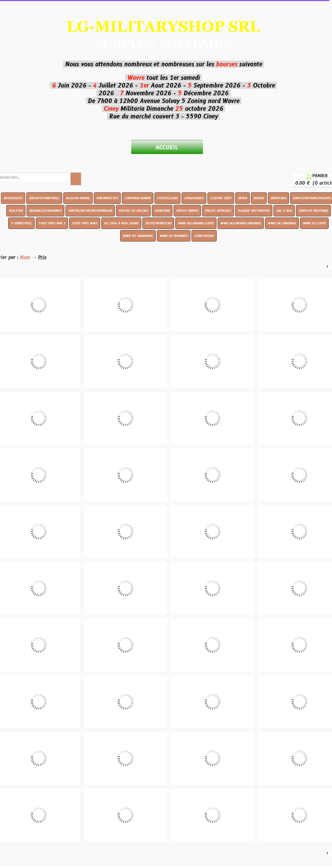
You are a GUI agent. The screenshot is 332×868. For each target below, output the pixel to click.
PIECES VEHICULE (218, 211)
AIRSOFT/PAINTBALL (44, 198)
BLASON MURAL (78, 198)
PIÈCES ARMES (187, 211)
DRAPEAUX (278, 198)
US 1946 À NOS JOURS (121, 223)
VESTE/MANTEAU (158, 223)
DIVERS (259, 198)
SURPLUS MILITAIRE (313, 211)
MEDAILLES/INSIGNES (45, 211)
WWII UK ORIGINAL (282, 223)
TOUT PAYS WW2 (85, 223)
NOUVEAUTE (13, 198)
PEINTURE (162, 211)
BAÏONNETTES (107, 198)
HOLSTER (16, 211)
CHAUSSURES (194, 198)
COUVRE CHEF (221, 198)
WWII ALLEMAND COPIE (196, 223)
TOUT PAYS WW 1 (52, 223)
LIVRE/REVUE (204, 236)
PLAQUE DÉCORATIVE (253, 211)
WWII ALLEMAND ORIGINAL (241, 223)
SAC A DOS (284, 211)
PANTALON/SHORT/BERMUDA (90, 211)
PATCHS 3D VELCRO (133, 211)
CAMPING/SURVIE (137, 198)
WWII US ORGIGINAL (138, 236)
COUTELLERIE (167, 198)
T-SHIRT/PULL (21, 223)
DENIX (242, 198)
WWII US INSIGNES (174, 236)
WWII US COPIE (314, 223)
